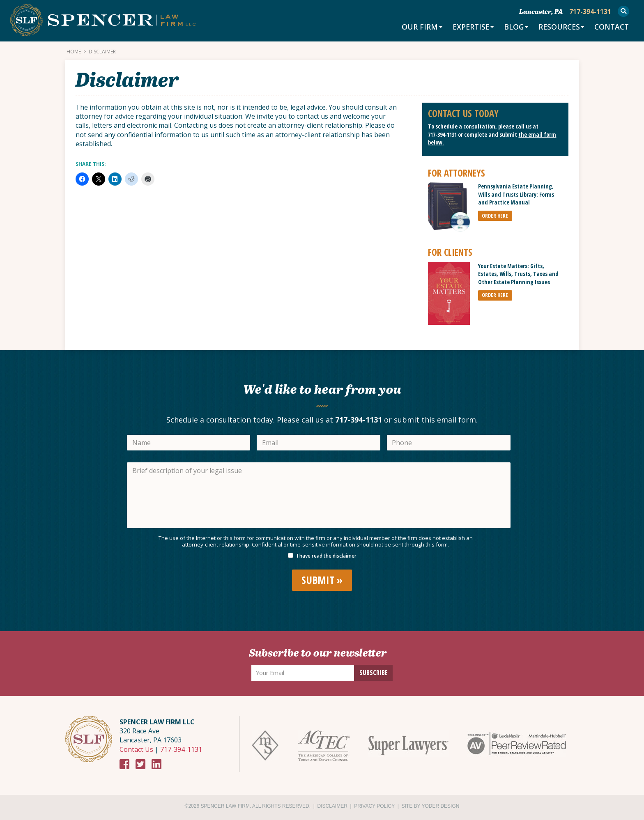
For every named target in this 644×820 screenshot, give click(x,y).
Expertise (466, 28)
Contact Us (136, 749)
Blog (510, 28)
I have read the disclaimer (327, 556)
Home (74, 52)
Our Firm (414, 28)
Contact (611, 28)
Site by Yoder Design (431, 806)
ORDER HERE (495, 216)
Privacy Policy (374, 806)
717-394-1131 (442, 135)
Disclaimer (332, 806)
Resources (556, 28)
